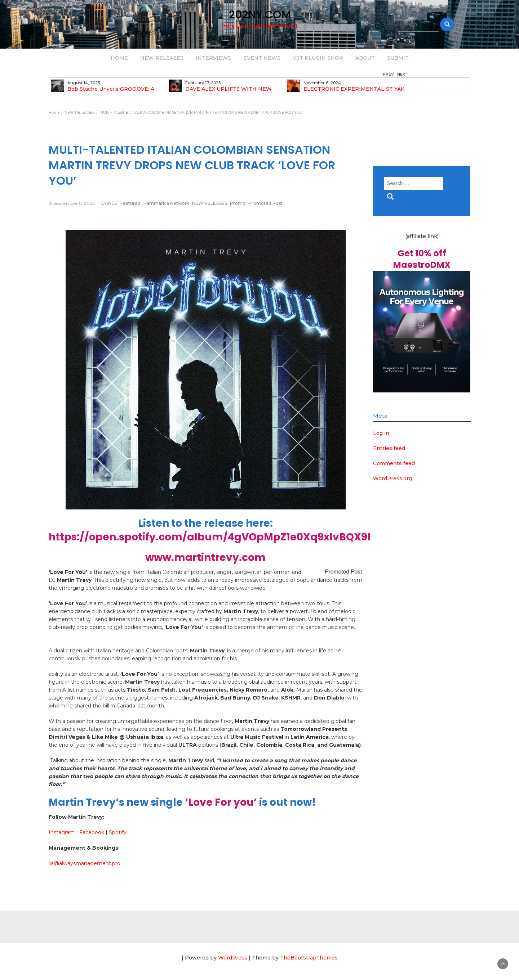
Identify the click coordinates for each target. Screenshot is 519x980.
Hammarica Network (166, 203)
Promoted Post (265, 203)
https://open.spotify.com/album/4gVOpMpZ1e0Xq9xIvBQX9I (210, 537)
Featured (130, 203)
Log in (381, 433)
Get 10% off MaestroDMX (422, 259)
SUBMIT (398, 58)
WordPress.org (392, 478)
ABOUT (365, 58)
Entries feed (389, 448)
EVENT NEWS (262, 58)
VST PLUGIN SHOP (318, 58)
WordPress (233, 958)
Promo (238, 203)
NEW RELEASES (162, 58)
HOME (119, 58)
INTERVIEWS (213, 58)
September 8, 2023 (74, 203)
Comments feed (394, 463)
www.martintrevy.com (205, 558)
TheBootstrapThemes (309, 958)
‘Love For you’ (221, 802)
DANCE (109, 203)
